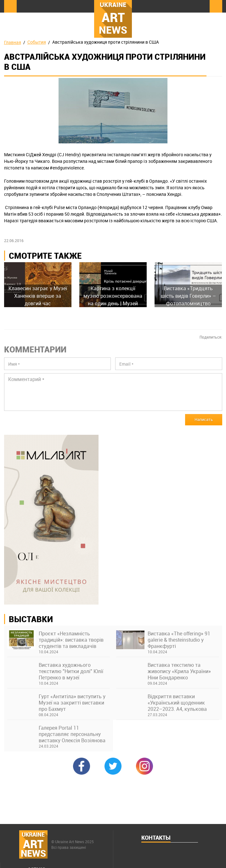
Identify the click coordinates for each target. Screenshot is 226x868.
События (37, 42)
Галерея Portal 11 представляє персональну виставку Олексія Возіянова (72, 734)
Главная (13, 42)
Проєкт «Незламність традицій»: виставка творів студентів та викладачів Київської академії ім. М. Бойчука (71, 640)
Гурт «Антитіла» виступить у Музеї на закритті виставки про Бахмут (72, 703)
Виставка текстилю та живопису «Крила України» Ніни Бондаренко (179, 671)
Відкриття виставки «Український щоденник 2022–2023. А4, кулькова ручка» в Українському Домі (181, 703)
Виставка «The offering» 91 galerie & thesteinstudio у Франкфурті (179, 640)
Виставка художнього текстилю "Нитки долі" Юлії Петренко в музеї (71, 671)
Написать (204, 419)
